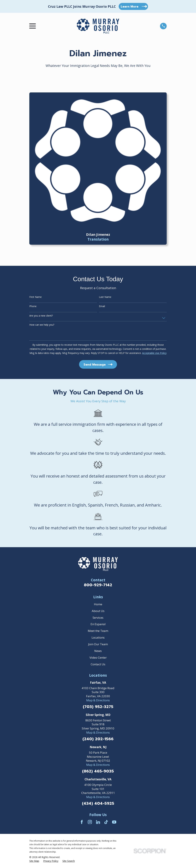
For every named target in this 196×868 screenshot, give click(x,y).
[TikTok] (106, 822)
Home (98, 604)
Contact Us (98, 664)
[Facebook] (82, 822)
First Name (35, 297)
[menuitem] (34, 861)
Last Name (105, 297)
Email (102, 306)
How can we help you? (42, 325)
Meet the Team (98, 631)
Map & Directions (98, 700)
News (98, 651)
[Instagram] (90, 822)
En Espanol (98, 624)
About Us (98, 611)
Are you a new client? (41, 316)
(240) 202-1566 (98, 739)
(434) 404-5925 (98, 804)
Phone (33, 306)
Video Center (98, 658)
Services (98, 618)
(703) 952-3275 (98, 707)
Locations (98, 637)
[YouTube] (114, 822)
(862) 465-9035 (98, 771)
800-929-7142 (98, 585)
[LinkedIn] (98, 822)
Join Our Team (98, 644)
